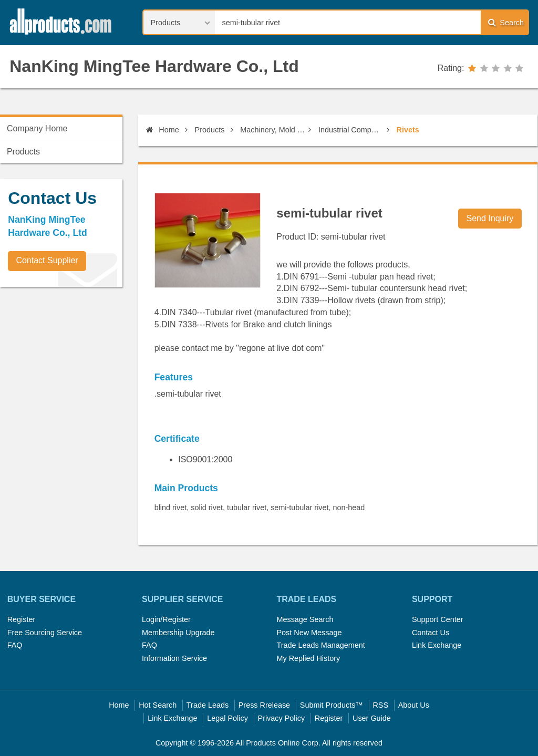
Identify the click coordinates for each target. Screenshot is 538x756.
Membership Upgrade (178, 633)
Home (162, 130)
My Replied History (308, 658)
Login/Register (166, 619)
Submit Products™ (332, 705)
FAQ (15, 645)
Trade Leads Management (320, 645)
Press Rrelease (264, 705)
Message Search (305, 619)
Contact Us (431, 633)
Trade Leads (208, 705)
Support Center (438, 619)
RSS (380, 705)
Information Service (174, 658)
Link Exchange (437, 645)
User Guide (372, 718)
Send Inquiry (490, 218)
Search (506, 22)
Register (22, 619)
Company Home (37, 128)
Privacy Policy (282, 718)
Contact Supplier (47, 260)
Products (210, 130)
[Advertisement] (79, 368)
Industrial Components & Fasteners (351, 130)
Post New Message (309, 633)
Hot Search (158, 705)
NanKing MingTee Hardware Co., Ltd (154, 66)
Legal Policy (227, 718)
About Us (414, 705)
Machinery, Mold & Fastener (272, 130)
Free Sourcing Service (45, 633)
